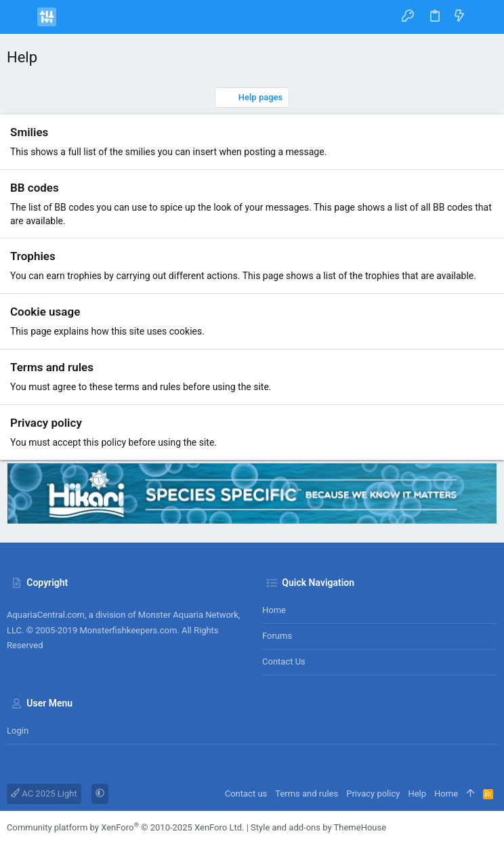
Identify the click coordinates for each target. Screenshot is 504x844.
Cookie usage (45, 312)
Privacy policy (46, 423)
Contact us (284, 661)
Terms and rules (52, 367)
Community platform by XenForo (125, 827)
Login (18, 731)
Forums (277, 636)
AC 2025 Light (44, 794)
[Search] (484, 17)
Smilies (29, 132)
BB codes (35, 188)
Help (417, 794)
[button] (20, 17)
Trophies (33, 256)
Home (274, 610)
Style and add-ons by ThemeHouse (318, 827)
